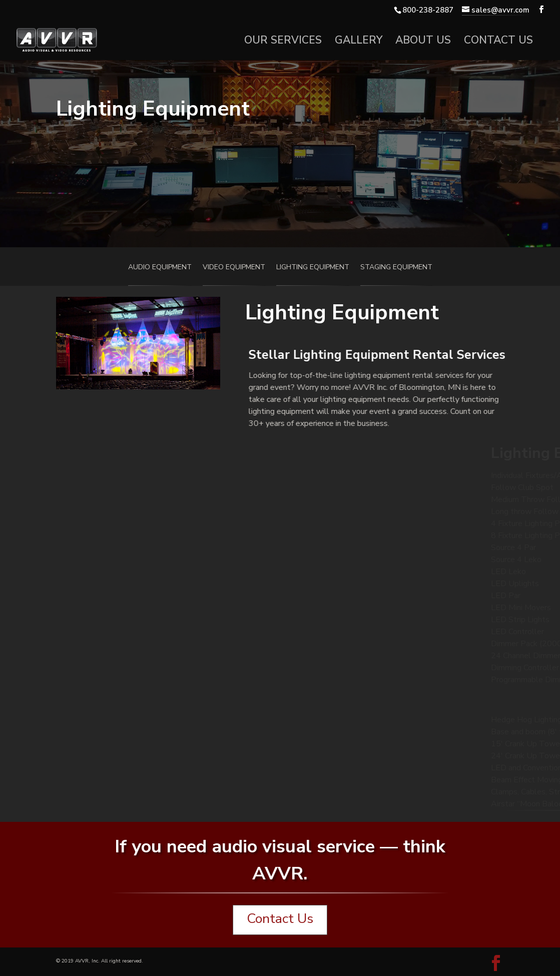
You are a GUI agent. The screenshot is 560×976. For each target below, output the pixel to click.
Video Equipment (234, 268)
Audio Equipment (160, 268)
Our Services (283, 42)
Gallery (359, 42)
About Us (423, 42)
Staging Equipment (396, 268)
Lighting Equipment (313, 268)
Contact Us (498, 42)
